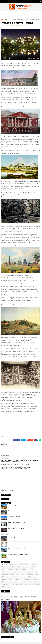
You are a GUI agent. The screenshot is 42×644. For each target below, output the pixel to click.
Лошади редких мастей (14, 539)
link (2, 439)
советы (37, 584)
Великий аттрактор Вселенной (16, 530)
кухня (23, 576)
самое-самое (23, 584)
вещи (4, 569)
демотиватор (22, 569)
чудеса (37, 586)
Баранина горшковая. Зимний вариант (18, 557)
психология (5, 584)
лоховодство (30, 576)
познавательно (19, 581)
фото (31, 586)
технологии (19, 586)
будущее (34, 566)
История (7, 20)
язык (9, 589)
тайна (13, 586)
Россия (11, 566)
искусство (30, 574)
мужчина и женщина (8, 579)
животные (18, 571)
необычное (22, 20)
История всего (5, 536)
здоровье (31, 571)
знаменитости (6, 574)
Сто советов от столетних (10, 596)
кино (36, 574)
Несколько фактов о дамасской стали (18, 513)
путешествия (14, 584)
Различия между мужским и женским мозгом (20, 545)
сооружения (6, 586)
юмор (4, 589)
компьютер (5, 576)
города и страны (12, 569)
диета (4, 571)
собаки (31, 584)
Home (3, 20)
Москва (17, 20)
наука (17, 579)
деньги (29, 569)
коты (18, 576)
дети (35, 569)
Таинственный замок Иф (14, 519)
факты (26, 586)
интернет (22, 574)
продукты (27, 581)
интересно (15, 574)
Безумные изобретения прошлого (17, 525)
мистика (12, 20)
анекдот (27, 566)
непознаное (32, 579)
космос (12, 576)
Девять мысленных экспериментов (17, 551)
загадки (24, 571)
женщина (10, 571)
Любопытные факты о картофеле (17, 507)
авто (22, 566)
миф (37, 576)
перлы (4, 581)
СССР (17, 566)
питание (10, 581)
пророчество (36, 581)
